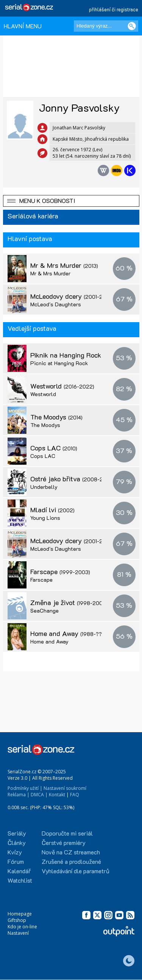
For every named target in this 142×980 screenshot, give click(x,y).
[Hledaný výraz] (106, 26)
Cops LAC (54, 448)
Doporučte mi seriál (67, 833)
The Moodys (56, 417)
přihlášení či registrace (114, 9)
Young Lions (45, 518)
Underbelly (44, 487)
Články (17, 843)
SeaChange (44, 611)
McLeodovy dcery (72, 296)
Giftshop (17, 920)
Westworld (62, 386)
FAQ (75, 795)
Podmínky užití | (25, 788)
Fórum (16, 861)
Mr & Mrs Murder (64, 265)
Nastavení (18, 933)
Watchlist (20, 880)
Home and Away (70, 633)
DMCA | (39, 795)
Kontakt (57, 795)
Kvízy (15, 852)
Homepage (20, 914)
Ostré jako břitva (72, 479)
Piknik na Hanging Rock (74, 355)
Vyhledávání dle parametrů (76, 871)
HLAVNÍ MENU (23, 26)
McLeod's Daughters (56, 304)
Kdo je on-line (22, 927)
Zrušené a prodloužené (71, 861)
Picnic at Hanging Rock (59, 363)
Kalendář (19, 871)
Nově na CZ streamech (71, 852)
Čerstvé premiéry (64, 843)
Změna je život (69, 602)
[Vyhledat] (132, 26)
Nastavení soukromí (65, 788)
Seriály (17, 833)
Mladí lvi (52, 510)
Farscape (60, 571)
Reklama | (19, 795)
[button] (71, 201)
